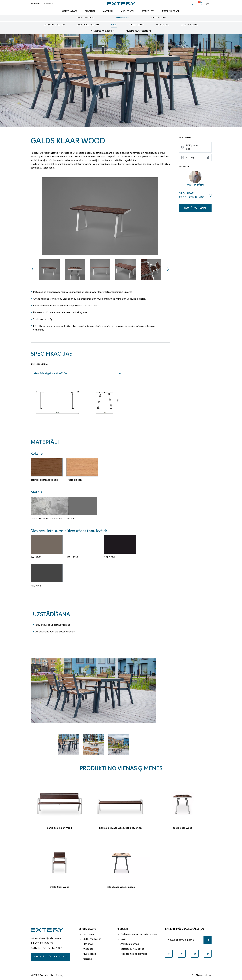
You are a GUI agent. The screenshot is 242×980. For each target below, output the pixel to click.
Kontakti (49, 4)
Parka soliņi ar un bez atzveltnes (139, 934)
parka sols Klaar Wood (59, 828)
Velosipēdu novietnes (102, 31)
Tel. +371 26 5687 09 (42, 943)
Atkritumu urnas (190, 25)
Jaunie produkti (158, 18)
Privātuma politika (201, 975)
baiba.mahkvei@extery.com (46, 938)
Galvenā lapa (70, 11)
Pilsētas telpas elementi (138, 31)
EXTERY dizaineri (92, 939)
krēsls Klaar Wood (59, 887)
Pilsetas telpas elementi (134, 954)
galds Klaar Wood (183, 828)
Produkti (90, 11)
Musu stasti (89, 954)
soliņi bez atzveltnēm (88, 25)
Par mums (36, 4)
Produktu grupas (85, 18)
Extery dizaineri (171, 11)
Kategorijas (122, 18)
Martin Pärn (195, 185)
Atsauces (88, 949)
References (148, 11)
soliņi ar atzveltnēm (54, 25)
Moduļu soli (163, 25)
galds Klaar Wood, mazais (121, 887)
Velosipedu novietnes (132, 949)
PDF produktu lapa (194, 147)
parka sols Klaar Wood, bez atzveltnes (121, 828)
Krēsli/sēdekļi (137, 25)
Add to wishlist (210, 195)
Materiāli (108, 11)
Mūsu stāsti (127, 11)
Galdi (114, 25)
